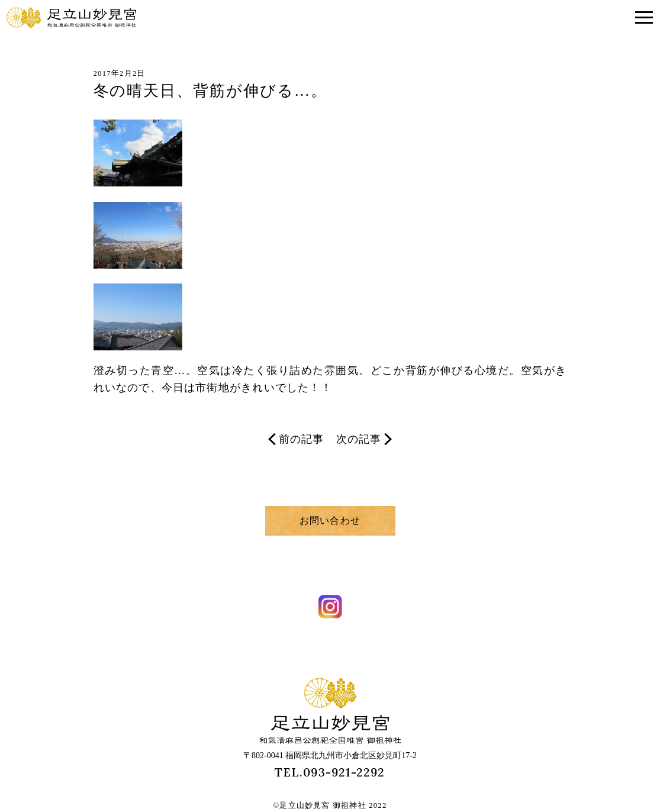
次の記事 (364, 439)
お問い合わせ (330, 521)
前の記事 (296, 439)
